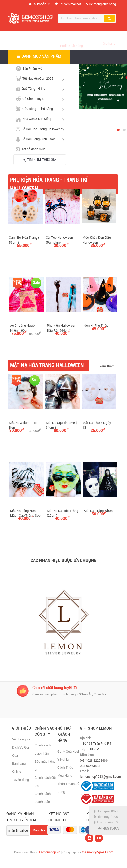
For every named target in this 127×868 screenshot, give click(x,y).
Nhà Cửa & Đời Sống (41, 119)
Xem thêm (107, 366)
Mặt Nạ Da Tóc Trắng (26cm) (62, 513)
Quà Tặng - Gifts (41, 89)
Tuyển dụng (20, 780)
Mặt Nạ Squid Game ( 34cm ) (61, 425)
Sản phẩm (77, 71)
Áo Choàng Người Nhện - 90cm (23, 328)
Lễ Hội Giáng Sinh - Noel (41, 139)
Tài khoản (39, 4)
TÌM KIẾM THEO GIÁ (39, 160)
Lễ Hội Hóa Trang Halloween (41, 129)
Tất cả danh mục (31, 149)
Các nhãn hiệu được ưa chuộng (64, 560)
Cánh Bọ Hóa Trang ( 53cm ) (24, 240)
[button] (118, 130)
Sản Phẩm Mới (29, 69)
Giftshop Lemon (96, 728)
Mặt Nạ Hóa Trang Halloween (47, 365)
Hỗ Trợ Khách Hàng (64, 734)
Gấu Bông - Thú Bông (41, 109)
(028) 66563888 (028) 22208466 (72, 40)
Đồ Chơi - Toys (41, 99)
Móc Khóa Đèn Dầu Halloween (97, 240)
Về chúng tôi (21, 739)
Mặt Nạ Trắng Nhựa (98, 511)
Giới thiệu (22, 728)
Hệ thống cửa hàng (101, 4)
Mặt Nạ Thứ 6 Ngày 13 (97, 425)
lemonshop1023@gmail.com (100, 777)
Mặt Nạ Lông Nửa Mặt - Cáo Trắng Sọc (25, 513)
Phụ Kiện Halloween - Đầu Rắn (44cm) (63, 328)
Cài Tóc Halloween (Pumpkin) (59, 240)
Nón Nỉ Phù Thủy (96, 326)
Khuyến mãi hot (68, 4)
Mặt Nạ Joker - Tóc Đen (23, 425)
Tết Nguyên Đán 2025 (41, 79)
